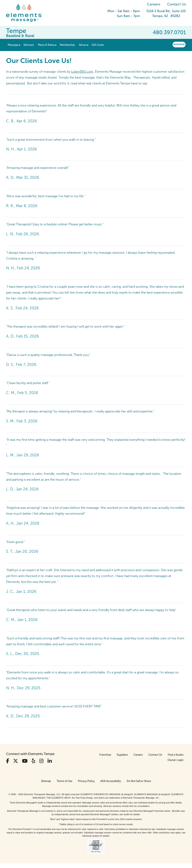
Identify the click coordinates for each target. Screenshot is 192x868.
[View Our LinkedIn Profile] (50, 761)
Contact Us (177, 4)
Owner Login (176, 760)
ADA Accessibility (111, 781)
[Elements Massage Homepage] (27, 13)
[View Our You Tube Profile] (25, 761)
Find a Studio (176, 755)
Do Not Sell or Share (139, 781)
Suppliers (122, 755)
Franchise (105, 755)
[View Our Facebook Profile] (8, 761)
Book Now (179, 44)
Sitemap (46, 781)
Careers (154, 4)
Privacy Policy (86, 781)
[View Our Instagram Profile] (41, 761)
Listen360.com (82, 72)
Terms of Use (64, 781)
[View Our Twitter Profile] (16, 761)
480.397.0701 (169, 32)
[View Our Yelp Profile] (33, 761)
